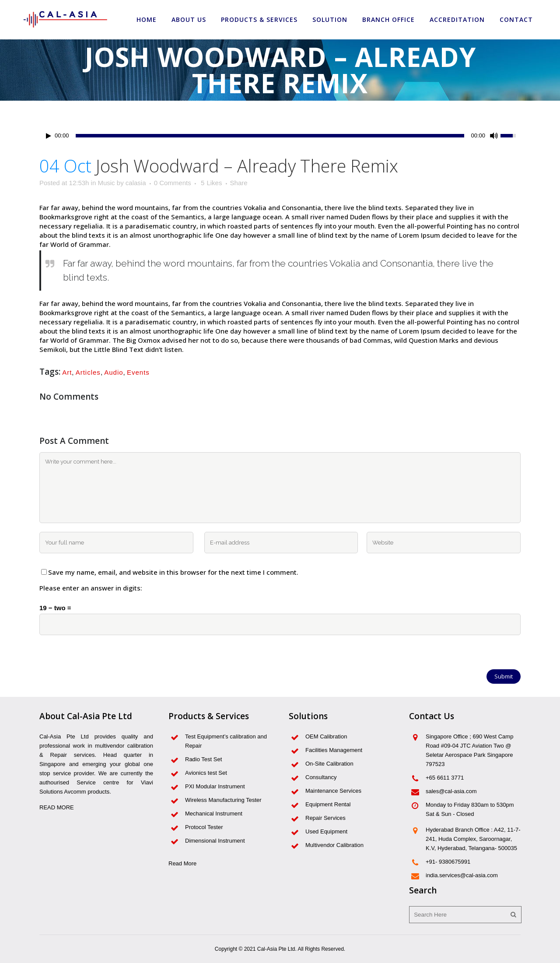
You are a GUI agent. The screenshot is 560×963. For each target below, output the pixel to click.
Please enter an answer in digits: (91, 588)
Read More (182, 863)
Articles (88, 372)
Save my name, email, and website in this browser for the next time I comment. (173, 572)
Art (67, 372)
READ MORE (57, 807)
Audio (114, 372)
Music (106, 183)
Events (138, 372)
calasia (136, 183)
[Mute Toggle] (494, 136)
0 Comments (173, 183)
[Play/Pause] (49, 136)
